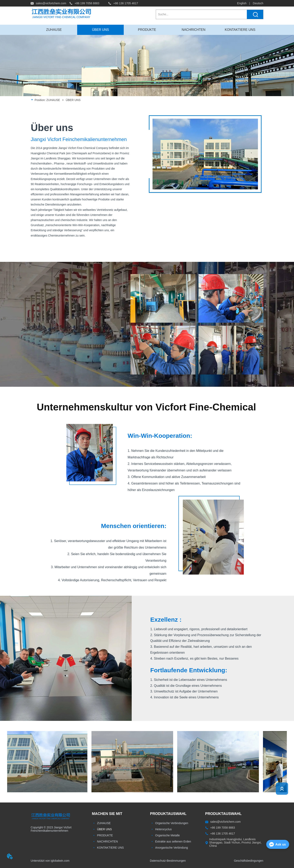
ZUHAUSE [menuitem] (54, 30)
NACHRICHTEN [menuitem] (194, 30)
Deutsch (258, 3)
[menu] (147, 30)
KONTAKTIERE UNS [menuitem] (240, 30)
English (242, 3)
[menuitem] (147, 30)
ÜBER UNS (73, 100)
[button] (147, 30)
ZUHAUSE (53, 100)
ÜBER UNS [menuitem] (101, 30)
